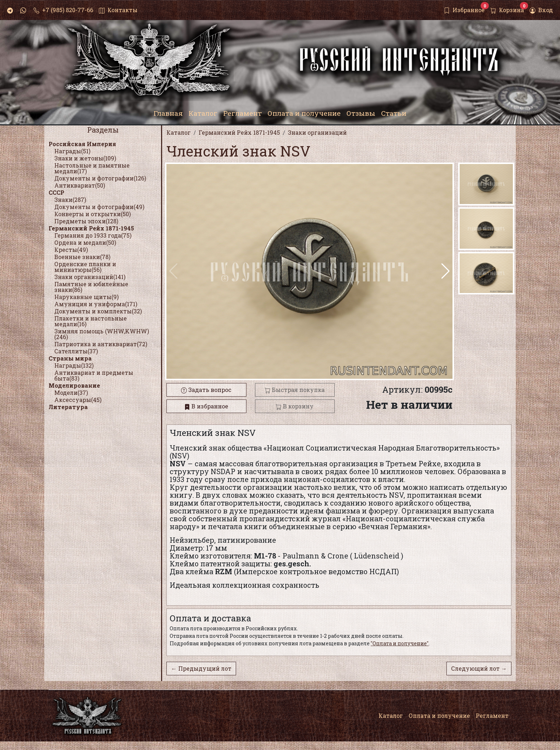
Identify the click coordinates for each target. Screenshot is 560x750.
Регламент (492, 716)
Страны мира (70, 358)
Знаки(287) (70, 200)
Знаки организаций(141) (90, 277)
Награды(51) (72, 151)
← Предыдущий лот (201, 668)
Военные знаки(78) (82, 257)
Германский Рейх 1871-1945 (91, 228)
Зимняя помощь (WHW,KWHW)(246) (102, 334)
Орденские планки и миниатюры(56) (85, 267)
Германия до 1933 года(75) (93, 235)
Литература (68, 407)
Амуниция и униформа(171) (96, 304)
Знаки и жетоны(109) (85, 158)
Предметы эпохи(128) (86, 221)
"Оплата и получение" (400, 643)
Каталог (391, 716)
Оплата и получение (439, 716)
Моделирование (74, 385)
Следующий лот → (479, 668)
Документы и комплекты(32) (98, 311)
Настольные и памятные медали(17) (92, 168)
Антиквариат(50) (80, 185)
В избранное (206, 406)
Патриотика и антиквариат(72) (101, 344)
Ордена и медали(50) (85, 242)
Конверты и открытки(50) (92, 214)
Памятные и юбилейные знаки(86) (91, 287)
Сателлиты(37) (76, 351)
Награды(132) (74, 365)
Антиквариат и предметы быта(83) (94, 375)
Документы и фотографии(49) (99, 207)
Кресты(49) (71, 250)
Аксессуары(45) (78, 400)
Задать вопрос (206, 390)
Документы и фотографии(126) (100, 178)
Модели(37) (71, 393)
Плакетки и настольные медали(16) (91, 321)
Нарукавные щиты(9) (86, 297)
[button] (446, 271)
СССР (56, 192)
